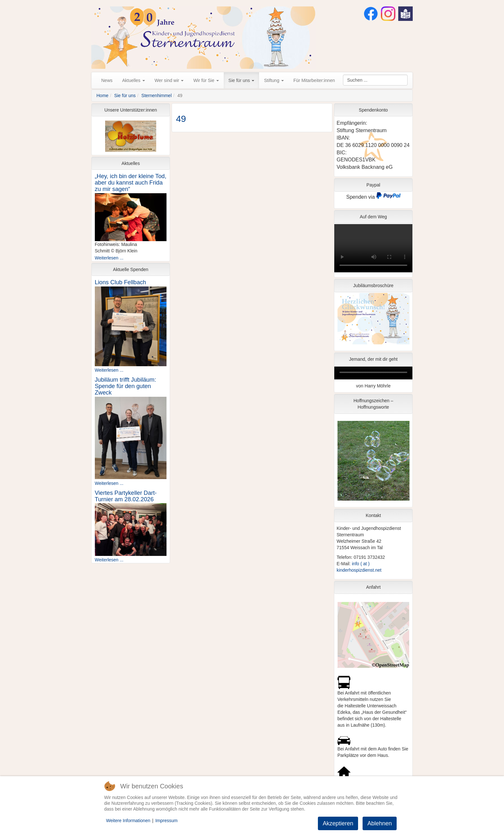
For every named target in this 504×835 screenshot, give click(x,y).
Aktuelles (134, 80)
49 (181, 119)
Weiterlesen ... (109, 258)
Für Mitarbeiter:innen (314, 80)
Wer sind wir (169, 80)
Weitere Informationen (128, 821)
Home (102, 95)
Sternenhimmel (157, 95)
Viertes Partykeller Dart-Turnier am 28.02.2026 (126, 496)
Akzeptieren (338, 823)
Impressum (166, 821)
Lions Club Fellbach (121, 282)
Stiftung (274, 80)
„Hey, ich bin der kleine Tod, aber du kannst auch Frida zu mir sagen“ (131, 183)
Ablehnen (380, 823)
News (107, 80)
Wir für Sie (206, 80)
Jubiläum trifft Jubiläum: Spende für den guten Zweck (126, 386)
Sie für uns (242, 80)
